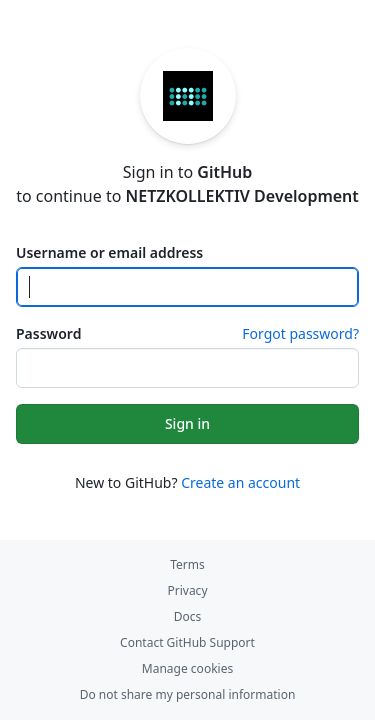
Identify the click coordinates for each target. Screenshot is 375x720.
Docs (188, 616)
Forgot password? (300, 333)
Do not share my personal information (188, 694)
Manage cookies (187, 668)
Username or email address (109, 252)
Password (48, 333)
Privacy (187, 590)
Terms (187, 564)
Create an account (240, 482)
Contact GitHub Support (187, 642)
